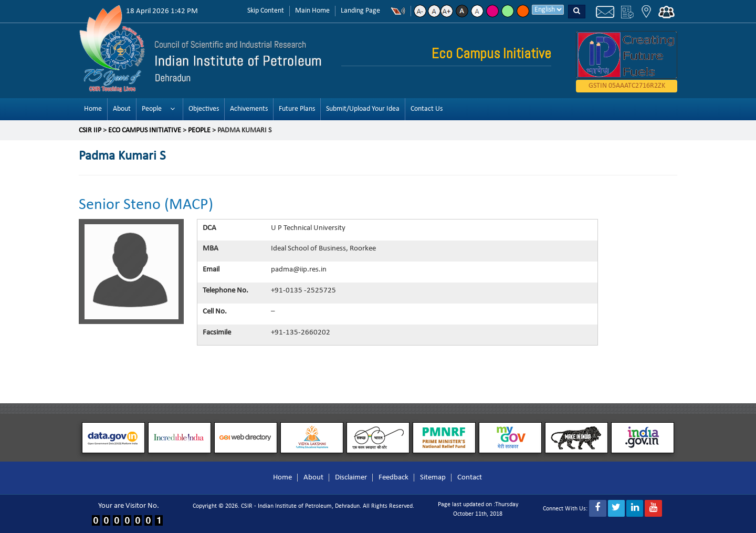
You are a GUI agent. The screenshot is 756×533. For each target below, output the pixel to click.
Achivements (249, 109)
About (122, 109)
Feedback (393, 478)
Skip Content (266, 11)
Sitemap (433, 478)
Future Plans (297, 109)
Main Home (312, 11)
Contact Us (427, 109)
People (152, 109)
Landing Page (360, 11)
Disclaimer (351, 478)
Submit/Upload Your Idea (363, 109)
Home (93, 109)
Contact (470, 478)
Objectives (204, 109)
